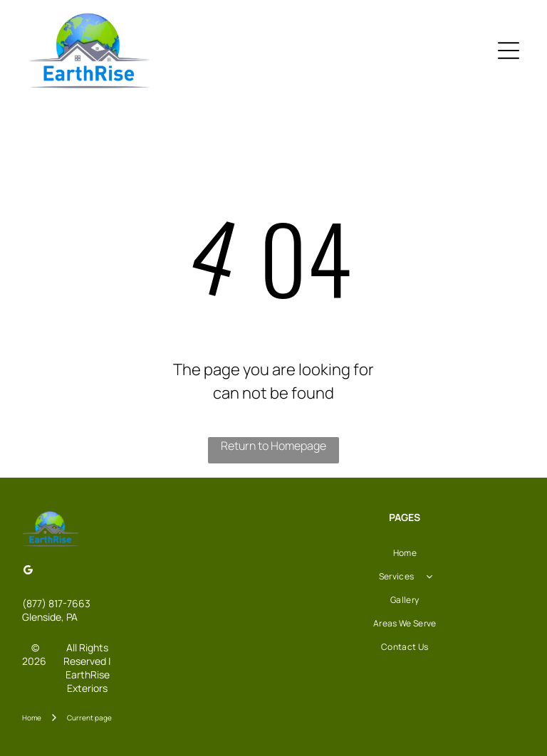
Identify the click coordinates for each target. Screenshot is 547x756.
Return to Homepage (273, 446)
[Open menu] (509, 51)
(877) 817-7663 (56, 603)
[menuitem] (405, 553)
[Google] (28, 572)
